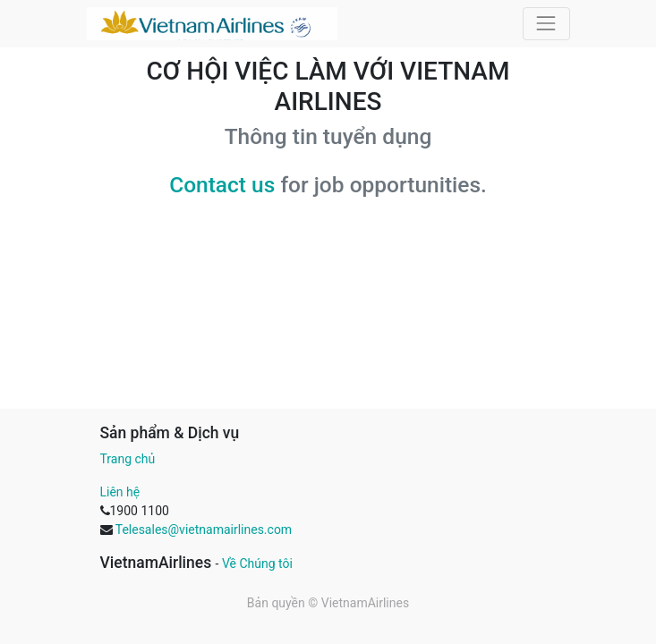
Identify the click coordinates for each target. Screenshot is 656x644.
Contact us (222, 185)
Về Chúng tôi (257, 563)
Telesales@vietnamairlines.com (204, 530)
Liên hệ (120, 492)
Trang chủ (128, 459)
